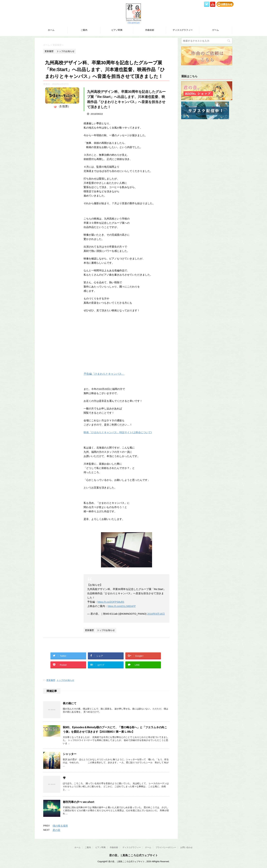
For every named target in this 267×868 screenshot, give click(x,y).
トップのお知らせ (65, 680)
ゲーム (215, 30)
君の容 (56, 830)
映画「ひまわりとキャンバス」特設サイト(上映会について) (118, 432)
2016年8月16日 (156, 614)
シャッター (70, 754)
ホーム (51, 30)
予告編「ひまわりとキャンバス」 (104, 374)
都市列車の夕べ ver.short (78, 802)
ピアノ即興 (117, 30)
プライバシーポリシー (166, 847)
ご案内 (84, 30)
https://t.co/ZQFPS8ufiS (111, 602)
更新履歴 (51, 680)
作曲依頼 (150, 30)
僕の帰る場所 (60, 826)
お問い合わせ (186, 847)
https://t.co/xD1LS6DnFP (122, 606)
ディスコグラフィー (183, 30)
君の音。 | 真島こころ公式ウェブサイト (133, 855)
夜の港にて (70, 703)
